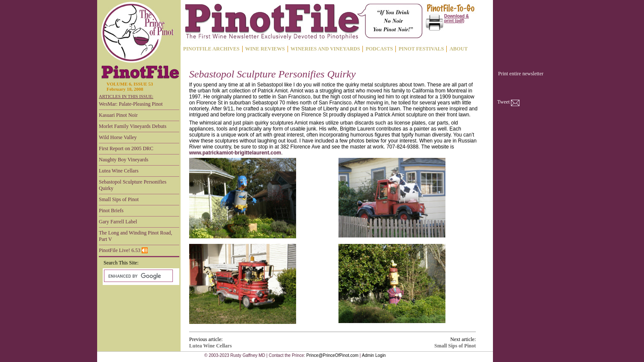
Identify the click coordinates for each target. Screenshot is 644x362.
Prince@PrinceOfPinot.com (332, 355)
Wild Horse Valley (118, 137)
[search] (138, 276)
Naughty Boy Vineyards (124, 160)
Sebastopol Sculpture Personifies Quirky (133, 185)
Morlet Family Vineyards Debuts (133, 126)
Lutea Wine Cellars (119, 171)
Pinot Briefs (111, 211)
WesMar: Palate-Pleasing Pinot (131, 104)
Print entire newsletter (521, 74)
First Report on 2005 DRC (126, 148)
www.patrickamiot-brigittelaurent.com (235, 153)
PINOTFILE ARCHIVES (211, 49)
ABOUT (459, 49)
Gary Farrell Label (118, 222)
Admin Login (374, 355)
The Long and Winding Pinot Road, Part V (135, 236)
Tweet (503, 102)
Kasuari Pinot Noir (118, 115)
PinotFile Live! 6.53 (123, 250)
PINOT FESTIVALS (421, 49)
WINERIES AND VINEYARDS (325, 49)
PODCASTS (379, 49)
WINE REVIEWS (265, 49)
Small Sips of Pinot (119, 199)
